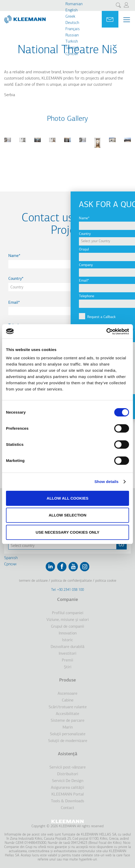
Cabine (68, 700)
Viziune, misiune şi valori (68, 620)
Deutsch (72, 23)
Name (14, 256)
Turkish (72, 42)
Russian (72, 35)
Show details (107, 482)
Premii (67, 660)
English (72, 10)
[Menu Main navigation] (127, 20)
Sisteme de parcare (67, 721)
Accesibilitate (67, 714)
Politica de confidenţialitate (72, 581)
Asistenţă (68, 754)
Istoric (67, 640)
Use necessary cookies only (67, 532)
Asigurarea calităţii (67, 788)
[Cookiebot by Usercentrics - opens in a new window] (106, 332)
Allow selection (68, 515)
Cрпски (72, 54)
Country (15, 279)
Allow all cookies (68, 498)
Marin (68, 727)
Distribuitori (68, 774)
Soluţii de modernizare (68, 741)
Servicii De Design (68, 781)
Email (13, 303)
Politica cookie (106, 581)
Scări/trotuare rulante (68, 707)
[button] (8, 145)
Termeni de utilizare (33, 581)
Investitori (67, 654)
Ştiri (68, 667)
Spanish (72, 48)
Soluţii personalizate (68, 734)
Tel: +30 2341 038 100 (67, 590)
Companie (67, 600)
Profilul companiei (68, 613)
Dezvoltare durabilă (67, 647)
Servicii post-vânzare (67, 767)
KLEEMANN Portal (68, 794)
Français (73, 29)
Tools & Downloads (67, 801)
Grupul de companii (67, 627)
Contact (67, 808)
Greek (70, 17)
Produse (67, 680)
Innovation (68, 633)
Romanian (74, 4)
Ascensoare (67, 694)
